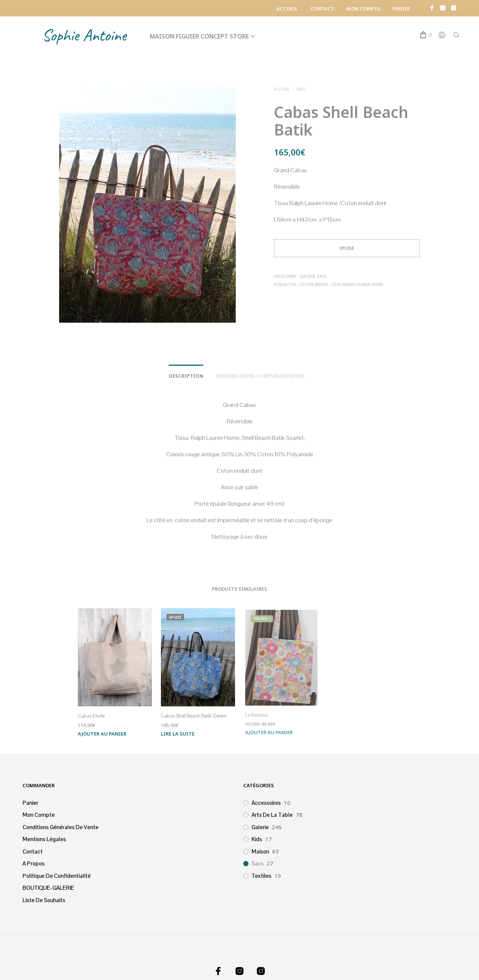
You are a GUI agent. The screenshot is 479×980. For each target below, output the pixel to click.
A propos (33, 863)
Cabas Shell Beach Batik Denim (194, 714)
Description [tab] (186, 376)
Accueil (287, 9)
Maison (260, 851)
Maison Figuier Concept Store (199, 36)
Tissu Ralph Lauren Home (357, 284)
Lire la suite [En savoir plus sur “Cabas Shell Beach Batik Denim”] (179, 731)
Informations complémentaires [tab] (260, 376)
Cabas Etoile (91, 716)
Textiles (261, 876)
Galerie (308, 276)
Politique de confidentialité (57, 876)
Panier (401, 9)
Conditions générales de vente (60, 827)
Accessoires (266, 803)
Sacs (301, 89)
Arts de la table (272, 815)
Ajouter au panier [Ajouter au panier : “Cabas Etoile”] (102, 734)
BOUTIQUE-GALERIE (48, 888)
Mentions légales (44, 839)
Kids (257, 839)
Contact (322, 9)
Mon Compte (363, 9)
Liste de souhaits (44, 900)
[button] (426, 35)
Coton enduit (314, 284)
